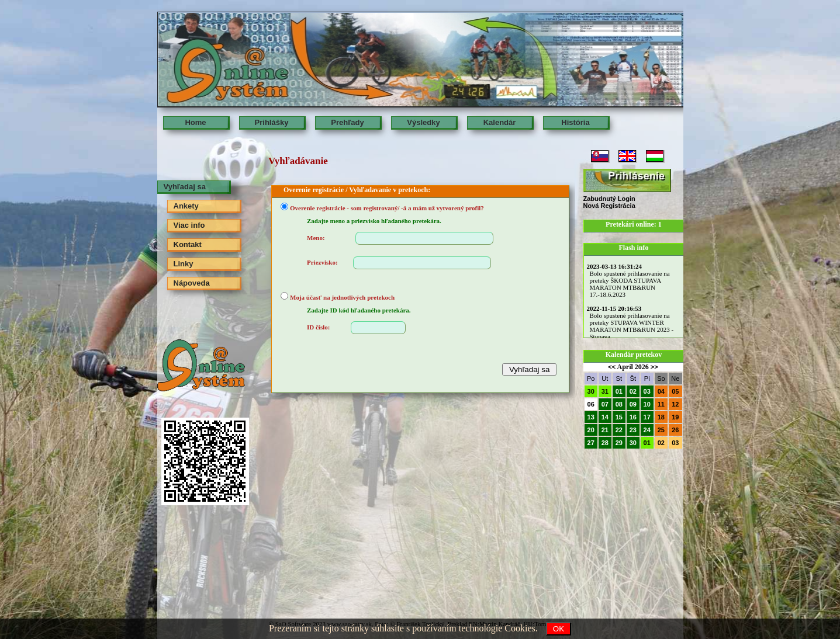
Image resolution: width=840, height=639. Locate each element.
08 (619, 404)
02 (633, 391)
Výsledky (423, 122)
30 (591, 391)
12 (675, 404)
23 (633, 430)
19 (675, 417)
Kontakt (188, 244)
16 (633, 417)
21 (605, 430)
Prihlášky (272, 122)
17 (647, 417)
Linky (184, 264)
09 (633, 404)
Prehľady (347, 122)
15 (619, 417)
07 (605, 404)
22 (619, 430)
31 (605, 391)
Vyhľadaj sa (185, 187)
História (575, 122)
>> (654, 367)
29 (619, 443)
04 (661, 391)
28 (605, 443)
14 (605, 417)
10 (647, 404)
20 (591, 430)
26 (675, 430)
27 (591, 443)
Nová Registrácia (609, 206)
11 (661, 404)
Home (195, 122)
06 (591, 404)
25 (661, 430)
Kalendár (500, 122)
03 (647, 391)
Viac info (189, 225)
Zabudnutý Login (609, 199)
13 (591, 417)
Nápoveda (192, 283)
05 (675, 391)
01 (619, 391)
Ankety (186, 206)
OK (559, 629)
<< (612, 367)
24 (647, 430)
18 (661, 417)
